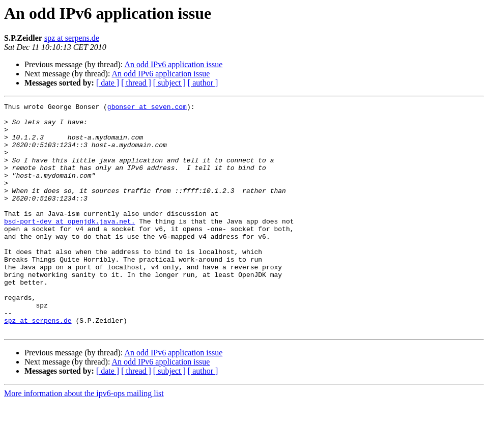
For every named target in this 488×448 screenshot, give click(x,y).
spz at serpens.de (72, 38)
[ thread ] (136, 83)
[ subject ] (169, 83)
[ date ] (108, 83)
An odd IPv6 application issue (173, 64)
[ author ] (203, 83)
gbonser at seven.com (147, 108)
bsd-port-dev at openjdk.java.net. (69, 245)
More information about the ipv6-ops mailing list (84, 439)
